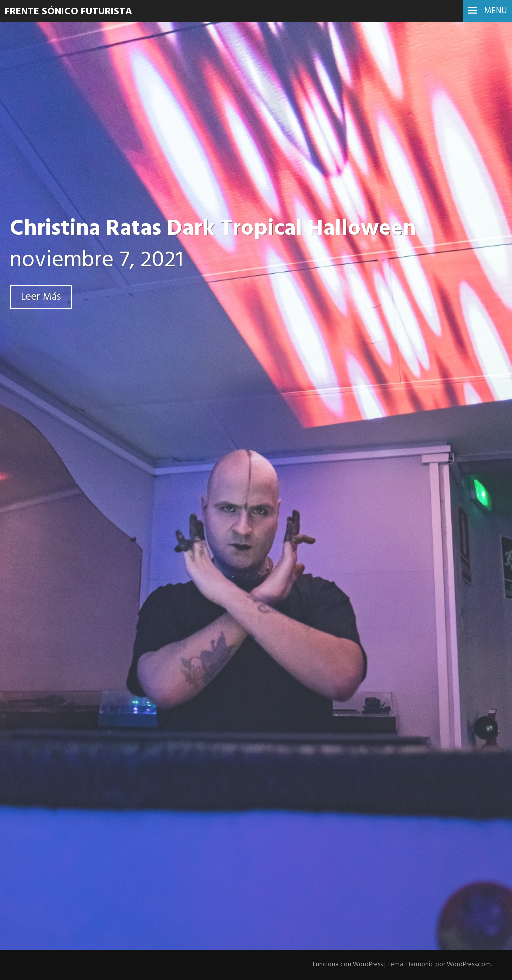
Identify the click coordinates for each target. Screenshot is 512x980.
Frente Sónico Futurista (69, 12)
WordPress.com (469, 965)
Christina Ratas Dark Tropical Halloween (213, 229)
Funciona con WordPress (348, 965)
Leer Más (41, 297)
